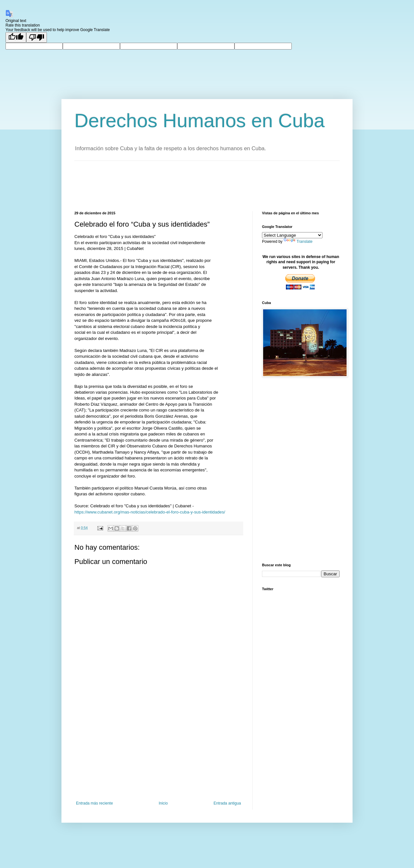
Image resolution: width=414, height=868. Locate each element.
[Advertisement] (192, 185)
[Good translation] (16, 37)
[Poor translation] (37, 37)
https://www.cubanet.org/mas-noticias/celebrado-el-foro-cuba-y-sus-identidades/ (150, 512)
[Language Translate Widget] (292, 235)
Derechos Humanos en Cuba (200, 121)
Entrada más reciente (94, 803)
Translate (298, 242)
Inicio (163, 803)
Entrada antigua (227, 803)
